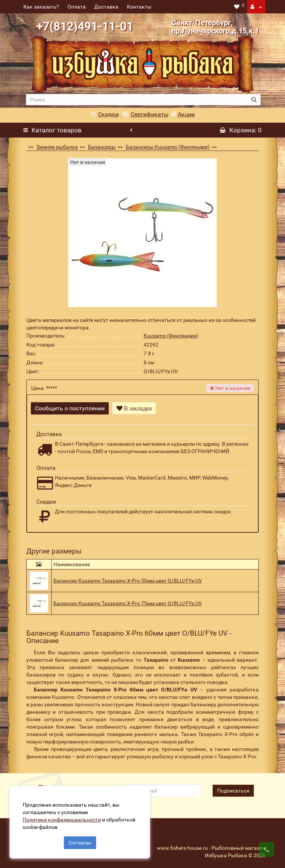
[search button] (254, 100)
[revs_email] (164, 788)
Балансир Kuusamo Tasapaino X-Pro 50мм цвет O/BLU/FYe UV (128, 578)
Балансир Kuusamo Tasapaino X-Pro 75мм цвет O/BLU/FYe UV (128, 601)
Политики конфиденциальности (63, 818)
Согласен (80, 841)
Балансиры (102, 147)
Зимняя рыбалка (57, 147)
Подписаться (233, 788)
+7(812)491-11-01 (85, 26)
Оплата (77, 7)
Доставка (106, 7)
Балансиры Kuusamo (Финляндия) (168, 147)
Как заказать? (41, 7)
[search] (137, 100)
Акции (183, 114)
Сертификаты (145, 114)
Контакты (139, 7)
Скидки (105, 114)
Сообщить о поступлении (70, 408)
